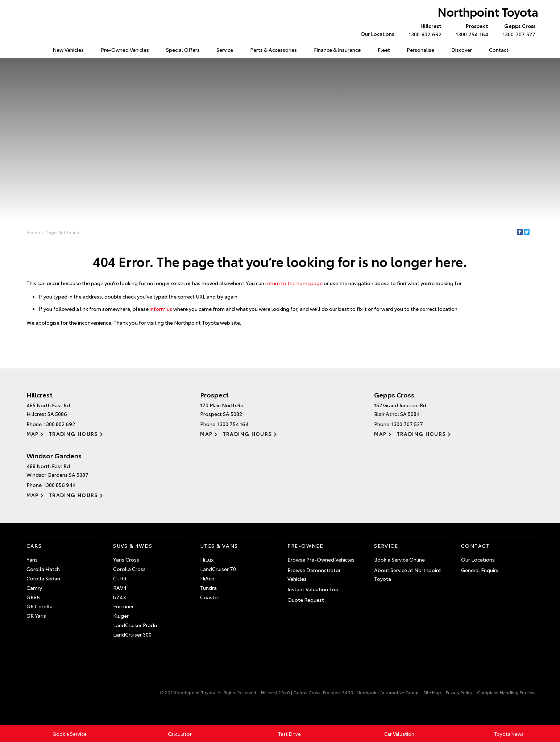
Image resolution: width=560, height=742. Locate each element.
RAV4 (120, 588)
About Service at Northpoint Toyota (408, 574)
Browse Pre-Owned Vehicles (321, 559)
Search (525, 50)
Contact (499, 50)
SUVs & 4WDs (133, 546)
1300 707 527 (517, 30)
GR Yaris (36, 616)
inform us (161, 309)
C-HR (120, 578)
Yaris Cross (126, 559)
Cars (34, 546)
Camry (34, 588)
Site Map (432, 692)
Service (225, 50)
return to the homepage (294, 283)
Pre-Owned (306, 546)
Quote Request (306, 600)
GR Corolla (40, 606)
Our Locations (378, 34)
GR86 (33, 597)
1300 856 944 (60, 485)
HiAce (207, 578)
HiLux (207, 559)
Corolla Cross (129, 569)
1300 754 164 (470, 30)
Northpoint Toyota (488, 11)
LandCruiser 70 (218, 569)
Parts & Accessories (273, 50)
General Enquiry (480, 570)
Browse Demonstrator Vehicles (314, 574)
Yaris (32, 559)
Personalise (420, 50)
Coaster (210, 597)
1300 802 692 (423, 30)
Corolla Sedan (43, 578)
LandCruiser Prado (135, 625)
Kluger (121, 616)
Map (33, 434)
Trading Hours (73, 434)
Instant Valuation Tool (314, 589)
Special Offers (183, 50)
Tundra (208, 588)
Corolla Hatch (43, 569)
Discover (462, 50)
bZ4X (120, 597)
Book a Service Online (399, 559)
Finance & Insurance (337, 50)
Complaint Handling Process (506, 692)
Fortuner (123, 606)
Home (28, 48)
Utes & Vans (219, 546)
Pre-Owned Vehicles (125, 50)
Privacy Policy (459, 692)
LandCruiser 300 (132, 634)
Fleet (384, 50)
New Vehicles (68, 50)
